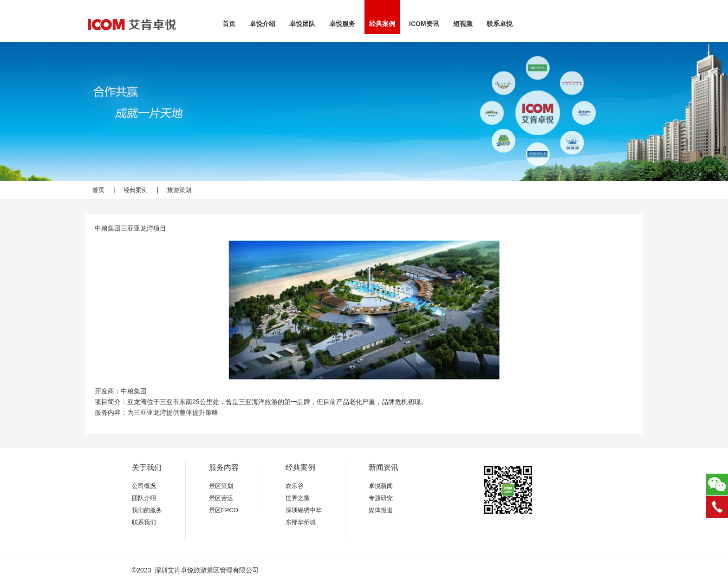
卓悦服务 (342, 24)
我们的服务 (147, 510)
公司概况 (144, 486)
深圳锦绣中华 (304, 510)
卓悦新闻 (381, 486)
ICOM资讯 (424, 24)
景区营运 (221, 498)
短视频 (463, 24)
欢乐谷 (295, 486)
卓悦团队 (302, 24)
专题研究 (381, 498)
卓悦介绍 (262, 24)
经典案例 (382, 24)
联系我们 (144, 522)
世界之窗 (298, 498)
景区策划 (221, 486)
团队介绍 (144, 498)
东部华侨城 (301, 522)
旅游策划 (179, 190)
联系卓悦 (500, 24)
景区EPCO (224, 510)
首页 (229, 24)
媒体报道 (381, 510)
